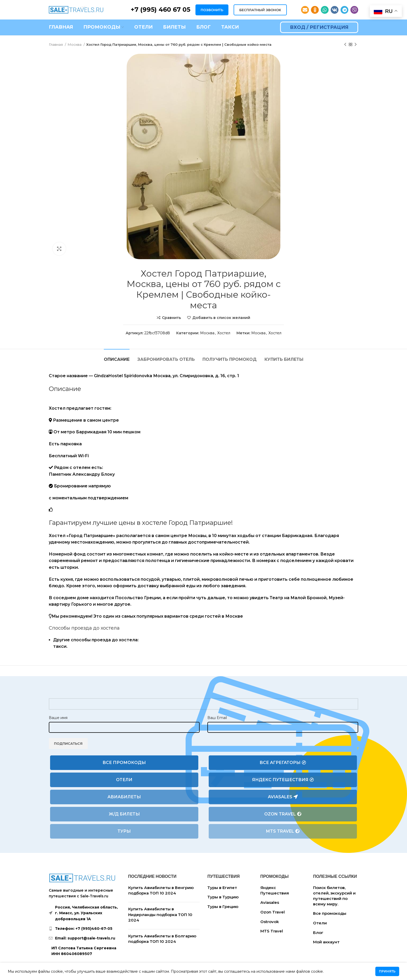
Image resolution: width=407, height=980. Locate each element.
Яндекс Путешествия (283, 780)
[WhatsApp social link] (325, 10)
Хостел (224, 333)
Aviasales (283, 797)
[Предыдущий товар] (345, 45)
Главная (56, 44)
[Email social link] (305, 10)
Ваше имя (58, 718)
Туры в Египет (222, 888)
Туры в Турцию (223, 897)
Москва (75, 44)
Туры (124, 831)
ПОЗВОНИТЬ (212, 10)
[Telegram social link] (344, 10)
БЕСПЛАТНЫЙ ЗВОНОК (260, 10)
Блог (318, 933)
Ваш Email (217, 718)
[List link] (85, 929)
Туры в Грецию (223, 907)
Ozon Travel (283, 814)
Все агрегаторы (283, 763)
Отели (124, 780)
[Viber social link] (354, 10)
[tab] (117, 357)
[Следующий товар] (356, 45)
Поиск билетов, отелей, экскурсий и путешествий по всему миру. (334, 896)
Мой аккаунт (326, 942)
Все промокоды (124, 763)
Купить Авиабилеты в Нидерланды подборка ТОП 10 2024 (160, 914)
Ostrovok (270, 922)
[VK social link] (335, 10)
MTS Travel (283, 831)
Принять (387, 971)
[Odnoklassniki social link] (315, 10)
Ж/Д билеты (124, 814)
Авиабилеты (124, 797)
